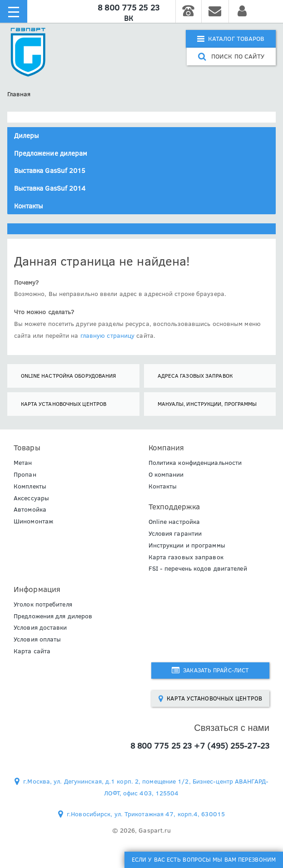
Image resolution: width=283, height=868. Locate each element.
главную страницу (108, 335)
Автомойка (30, 509)
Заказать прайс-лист (210, 670)
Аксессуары (31, 498)
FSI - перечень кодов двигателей (198, 568)
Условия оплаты (37, 639)
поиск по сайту (231, 56)
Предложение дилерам (51, 153)
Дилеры (27, 136)
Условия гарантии (175, 533)
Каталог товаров (231, 39)
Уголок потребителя (43, 604)
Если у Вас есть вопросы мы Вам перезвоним (204, 859)
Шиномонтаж (33, 521)
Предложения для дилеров (53, 616)
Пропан (25, 474)
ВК (129, 18)
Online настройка (174, 522)
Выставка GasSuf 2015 (50, 170)
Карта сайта (32, 651)
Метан (23, 463)
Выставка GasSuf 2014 (50, 188)
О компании (166, 474)
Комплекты (30, 486)
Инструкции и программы (187, 545)
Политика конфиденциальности (195, 463)
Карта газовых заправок (186, 557)
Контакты (29, 206)
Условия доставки (40, 627)
